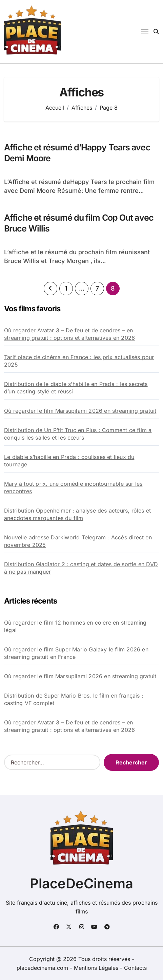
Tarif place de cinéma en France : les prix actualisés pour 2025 (79, 361)
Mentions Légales (97, 968)
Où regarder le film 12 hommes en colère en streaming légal (75, 626)
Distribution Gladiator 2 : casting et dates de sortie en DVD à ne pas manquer (81, 568)
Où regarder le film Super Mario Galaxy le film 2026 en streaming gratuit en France (76, 653)
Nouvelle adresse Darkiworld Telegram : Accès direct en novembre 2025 (78, 541)
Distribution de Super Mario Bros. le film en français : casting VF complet (74, 699)
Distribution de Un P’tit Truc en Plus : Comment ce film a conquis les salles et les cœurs (78, 434)
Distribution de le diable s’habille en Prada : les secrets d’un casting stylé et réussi (76, 388)
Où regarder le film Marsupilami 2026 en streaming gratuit (80, 411)
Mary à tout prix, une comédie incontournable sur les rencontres (73, 487)
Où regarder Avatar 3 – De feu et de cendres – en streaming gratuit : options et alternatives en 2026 (69, 334)
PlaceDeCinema (81, 883)
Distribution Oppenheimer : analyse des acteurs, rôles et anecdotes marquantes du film (77, 514)
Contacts (135, 968)
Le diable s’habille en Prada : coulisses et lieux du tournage (69, 461)
